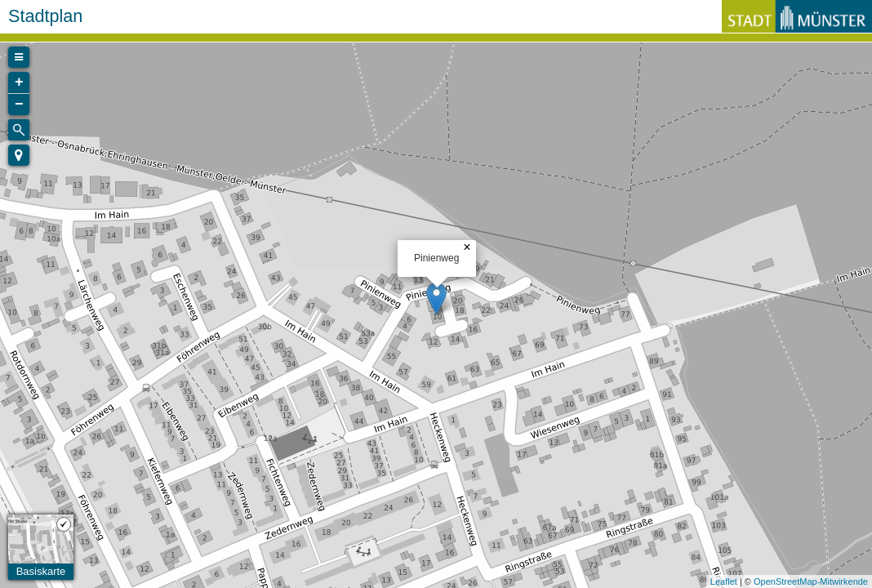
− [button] (19, 105)
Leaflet (724, 581)
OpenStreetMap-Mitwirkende (811, 581)
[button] (19, 155)
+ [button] (19, 82)
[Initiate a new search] (19, 130)
